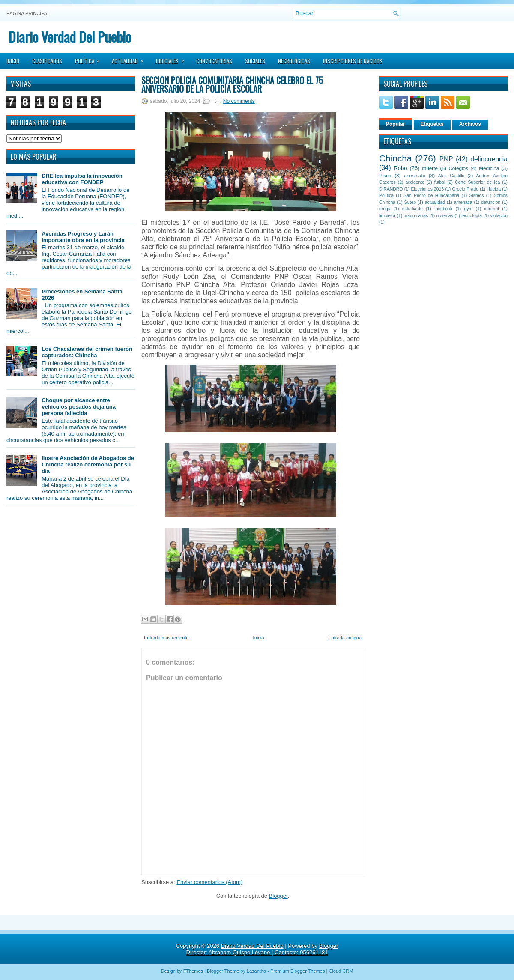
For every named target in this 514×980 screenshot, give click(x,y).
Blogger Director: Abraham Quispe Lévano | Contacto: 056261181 (262, 949)
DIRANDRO (391, 189)
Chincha (395, 158)
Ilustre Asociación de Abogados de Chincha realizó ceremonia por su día (88, 465)
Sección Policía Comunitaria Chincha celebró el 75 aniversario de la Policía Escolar (232, 84)
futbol (440, 182)
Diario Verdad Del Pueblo (70, 37)
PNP (446, 159)
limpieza (387, 216)
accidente (415, 182)
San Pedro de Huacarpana (431, 196)
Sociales (255, 61)
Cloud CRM (341, 971)
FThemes (193, 971)
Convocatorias (214, 61)
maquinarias (416, 216)
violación (499, 216)
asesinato (415, 175)
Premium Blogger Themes (298, 971)
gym (469, 209)
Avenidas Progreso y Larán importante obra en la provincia (83, 237)
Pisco (385, 175)
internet (492, 209)
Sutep (410, 202)
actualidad (435, 202)
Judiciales (173, 58)
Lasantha (256, 971)
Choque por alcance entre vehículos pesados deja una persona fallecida (79, 407)
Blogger (278, 896)
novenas (445, 216)
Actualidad (130, 58)
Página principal (28, 13)
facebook (443, 209)
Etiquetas (432, 124)
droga (385, 209)
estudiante (412, 209)
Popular (396, 124)
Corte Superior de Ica (477, 182)
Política (90, 58)
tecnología (472, 216)
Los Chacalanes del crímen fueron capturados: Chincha (87, 352)
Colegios (458, 168)
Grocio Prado (465, 189)
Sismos (476, 196)
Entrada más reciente (166, 638)
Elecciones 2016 (428, 189)
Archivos (470, 124)
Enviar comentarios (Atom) (209, 882)
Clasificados (47, 61)
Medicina (489, 168)
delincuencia (489, 159)
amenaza (463, 202)
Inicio (13, 61)
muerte (430, 168)
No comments (239, 101)
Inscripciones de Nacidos (353, 61)
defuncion (491, 202)
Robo (400, 168)
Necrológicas (294, 61)
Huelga (494, 189)
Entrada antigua (345, 638)
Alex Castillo (451, 176)
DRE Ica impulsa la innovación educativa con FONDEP (82, 179)
